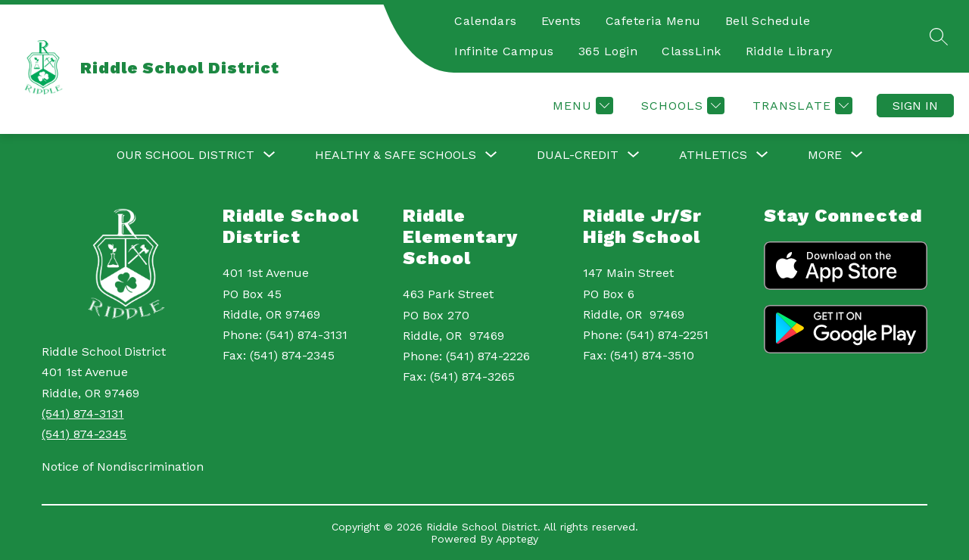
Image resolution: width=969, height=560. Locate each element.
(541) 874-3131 (83, 414)
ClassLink (692, 51)
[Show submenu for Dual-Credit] (578, 155)
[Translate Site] (801, 106)
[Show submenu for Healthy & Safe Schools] (396, 155)
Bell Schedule (768, 21)
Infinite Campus (504, 51)
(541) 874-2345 (84, 434)
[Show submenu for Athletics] (713, 155)
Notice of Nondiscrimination (123, 467)
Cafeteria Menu (653, 21)
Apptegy (517, 539)
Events (561, 21)
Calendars (486, 21)
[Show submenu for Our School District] (185, 155)
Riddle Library (789, 51)
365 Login (608, 51)
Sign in (915, 106)
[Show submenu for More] (825, 155)
